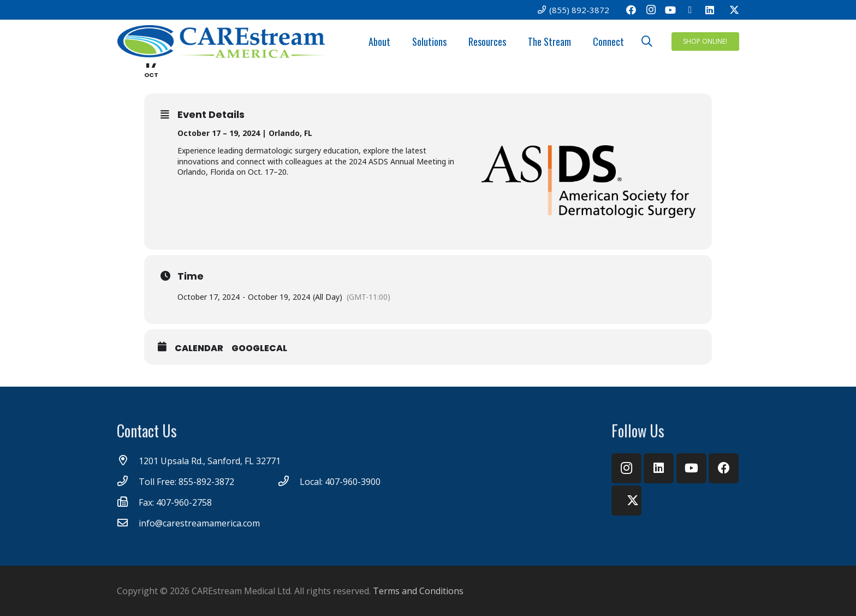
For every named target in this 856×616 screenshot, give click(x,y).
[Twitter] (729, 10)
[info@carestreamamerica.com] (128, 523)
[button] (647, 42)
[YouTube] (670, 10)
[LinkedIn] (710, 10)
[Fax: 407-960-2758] (128, 502)
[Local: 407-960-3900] (289, 482)
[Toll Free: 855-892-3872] (128, 482)
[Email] (690, 10)
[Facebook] (631, 10)
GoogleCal (259, 348)
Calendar (199, 348)
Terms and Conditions (418, 591)
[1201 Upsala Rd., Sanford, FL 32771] (128, 461)
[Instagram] (651, 10)
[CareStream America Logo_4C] (224, 42)
